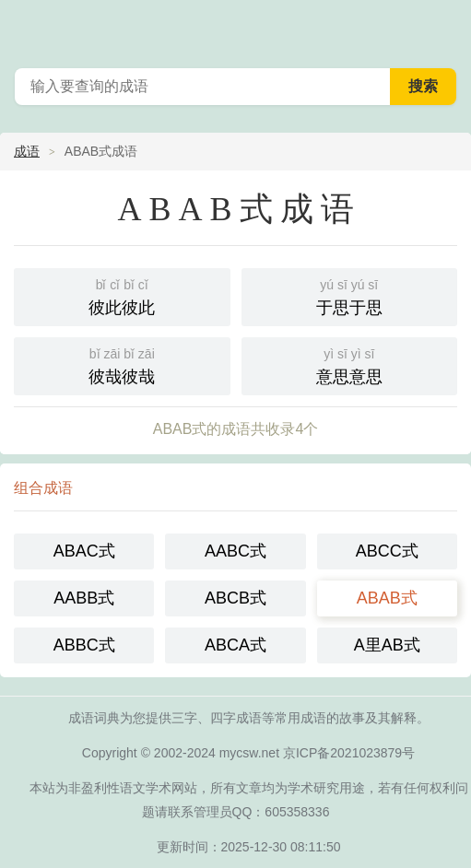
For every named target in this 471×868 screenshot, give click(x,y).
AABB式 (84, 598)
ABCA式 (235, 645)
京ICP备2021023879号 (349, 753)
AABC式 (235, 551)
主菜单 (445, 28)
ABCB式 (235, 598)
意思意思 (350, 364)
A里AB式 (387, 645)
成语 (27, 151)
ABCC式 (387, 551)
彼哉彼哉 (122, 364)
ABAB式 (387, 598)
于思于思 (350, 295)
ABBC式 (84, 645)
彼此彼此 (122, 295)
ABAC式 (84, 551)
